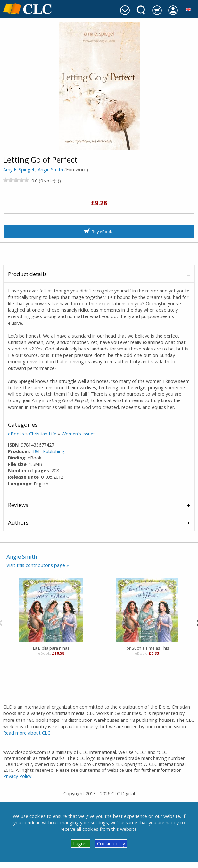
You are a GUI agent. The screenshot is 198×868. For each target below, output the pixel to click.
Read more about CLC (27, 733)
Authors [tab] (18, 522)
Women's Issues (78, 434)
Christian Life (43, 434)
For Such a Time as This (147, 648)
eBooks (16, 434)
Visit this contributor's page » (38, 565)
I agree (80, 843)
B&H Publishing (48, 451)
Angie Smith (50, 169)
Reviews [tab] (18, 505)
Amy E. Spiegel (19, 169)
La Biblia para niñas (51, 648)
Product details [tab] (27, 274)
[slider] (16, 180)
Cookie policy (111, 843)
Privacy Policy (17, 776)
